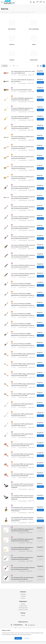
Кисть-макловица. (34, 29)
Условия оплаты (23, 606)
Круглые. (12, 44)
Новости (23, 598)
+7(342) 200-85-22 (18, 625)
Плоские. (12, 60)
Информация (23, 601)
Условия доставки (23, 608)
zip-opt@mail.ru (31, 625)
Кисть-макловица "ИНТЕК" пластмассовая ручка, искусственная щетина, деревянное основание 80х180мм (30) (22, 497)
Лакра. (34, 44)
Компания (23, 592)
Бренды (23, 615)
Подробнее (27, 638)
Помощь (23, 604)
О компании (23, 594)
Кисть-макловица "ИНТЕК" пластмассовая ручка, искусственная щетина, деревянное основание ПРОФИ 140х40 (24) (22, 509)
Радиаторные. (34, 60)
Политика (23, 596)
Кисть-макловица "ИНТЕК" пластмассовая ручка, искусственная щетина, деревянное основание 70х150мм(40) (22, 486)
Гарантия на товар (23, 610)
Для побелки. (12, 29)
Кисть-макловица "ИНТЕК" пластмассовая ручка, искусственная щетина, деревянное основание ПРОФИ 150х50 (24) (22, 519)
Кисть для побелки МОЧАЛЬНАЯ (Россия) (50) (21, 90)
